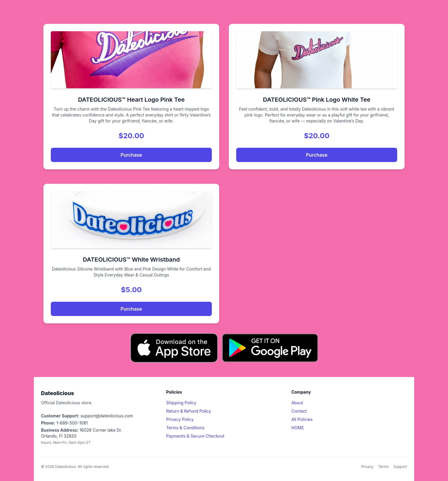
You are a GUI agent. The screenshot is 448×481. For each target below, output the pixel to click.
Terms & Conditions (185, 428)
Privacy (367, 467)
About (297, 403)
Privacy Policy (180, 419)
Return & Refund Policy (188, 411)
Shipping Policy (181, 403)
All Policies (302, 419)
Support (400, 467)
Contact (299, 411)
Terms (383, 467)
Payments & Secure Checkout (195, 436)
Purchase (131, 155)
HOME (298, 428)
